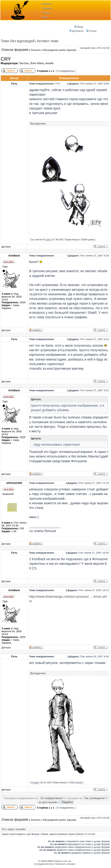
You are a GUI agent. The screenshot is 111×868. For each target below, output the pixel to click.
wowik (49, 63)
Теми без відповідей (18, 41)
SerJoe (24, 63)
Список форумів (15, 50)
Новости (46, 3)
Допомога (76, 31)
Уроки (45, 17)
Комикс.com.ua (62, 861)
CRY (6, 59)
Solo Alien (37, 63)
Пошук (91, 31)
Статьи (46, 13)
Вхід (79, 27)
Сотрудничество (43, 864)
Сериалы (47, 8)
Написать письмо (65, 864)
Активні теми (48, 41)
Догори (6, 247)
